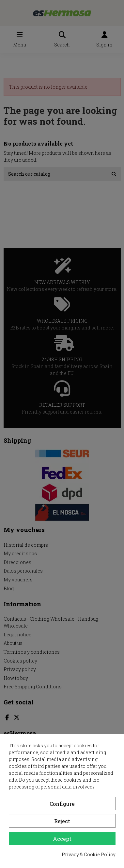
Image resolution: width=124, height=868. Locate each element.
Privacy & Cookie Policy (89, 854)
